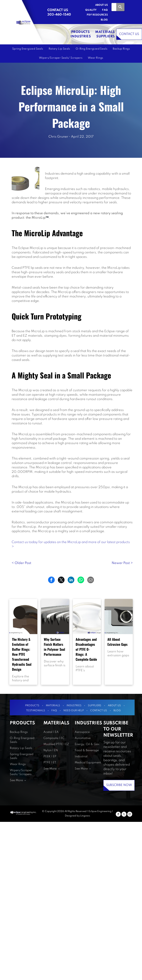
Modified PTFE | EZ (56, 744)
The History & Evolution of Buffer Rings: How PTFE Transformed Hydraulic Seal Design (22, 654)
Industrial (81, 757)
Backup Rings (19, 732)
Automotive (83, 738)
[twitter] (124, 815)
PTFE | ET (50, 763)
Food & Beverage (87, 750)
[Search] (120, 7)
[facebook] (118, 815)
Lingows (85, 816)
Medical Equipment (88, 763)
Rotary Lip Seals (21, 748)
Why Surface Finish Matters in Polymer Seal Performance (54, 647)
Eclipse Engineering (100, 811)
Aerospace (82, 732)
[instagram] (130, 815)
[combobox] (114, 7)
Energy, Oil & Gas (87, 744)
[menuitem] (99, 5)
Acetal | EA (51, 732)
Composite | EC (54, 738)
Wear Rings (18, 764)
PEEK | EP (50, 757)
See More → (18, 780)
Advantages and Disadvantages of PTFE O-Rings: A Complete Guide (86, 649)
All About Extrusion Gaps (118, 642)
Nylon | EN (51, 750)
